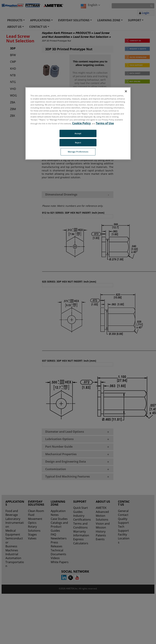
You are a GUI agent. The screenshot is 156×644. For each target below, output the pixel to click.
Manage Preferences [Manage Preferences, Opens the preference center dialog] (78, 152)
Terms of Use (105, 123)
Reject (78, 142)
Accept (78, 133)
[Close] (126, 91)
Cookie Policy (81, 123)
